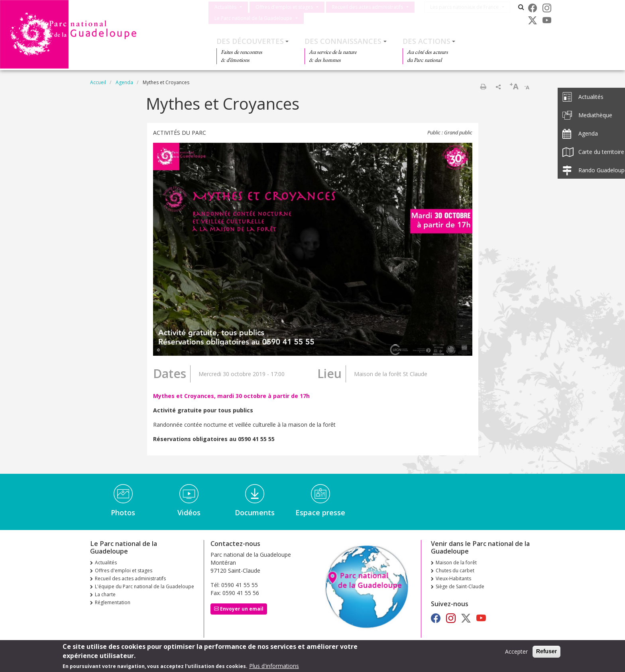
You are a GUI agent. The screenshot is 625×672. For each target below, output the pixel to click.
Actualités (225, 7)
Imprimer (483, 87)
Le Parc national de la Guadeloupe (253, 18)
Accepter (516, 652)
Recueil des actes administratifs (368, 7)
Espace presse (320, 512)
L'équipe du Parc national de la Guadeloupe (144, 586)
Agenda (124, 82)
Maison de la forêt (456, 563)
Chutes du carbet (455, 571)
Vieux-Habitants (453, 578)
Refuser (546, 652)
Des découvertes (250, 41)
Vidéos (189, 512)
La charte (105, 594)
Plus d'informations (274, 666)
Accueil (98, 82)
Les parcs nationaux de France (468, 7)
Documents (255, 512)
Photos (123, 512)
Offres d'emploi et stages (284, 7)
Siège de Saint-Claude (460, 586)
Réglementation (113, 602)
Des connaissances (343, 41)
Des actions (426, 41)
